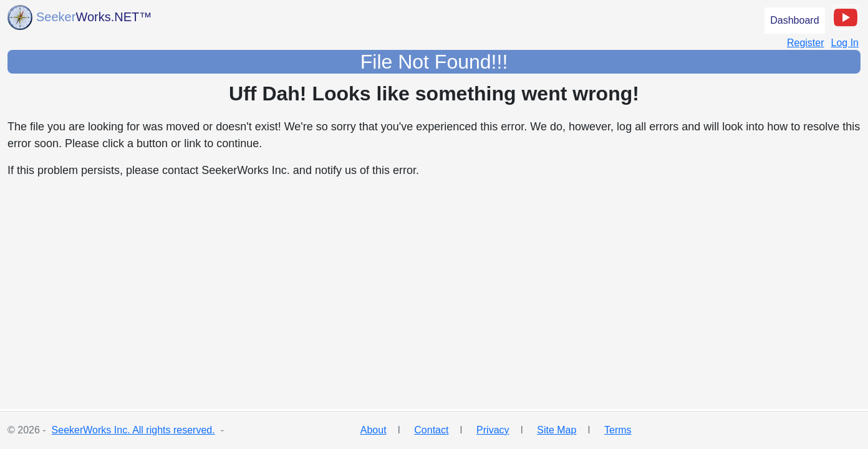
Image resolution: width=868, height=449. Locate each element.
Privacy (493, 430)
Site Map (557, 430)
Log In (845, 43)
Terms (618, 430)
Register (806, 43)
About (374, 430)
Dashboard (794, 20)
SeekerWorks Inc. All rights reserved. (133, 430)
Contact (431, 430)
